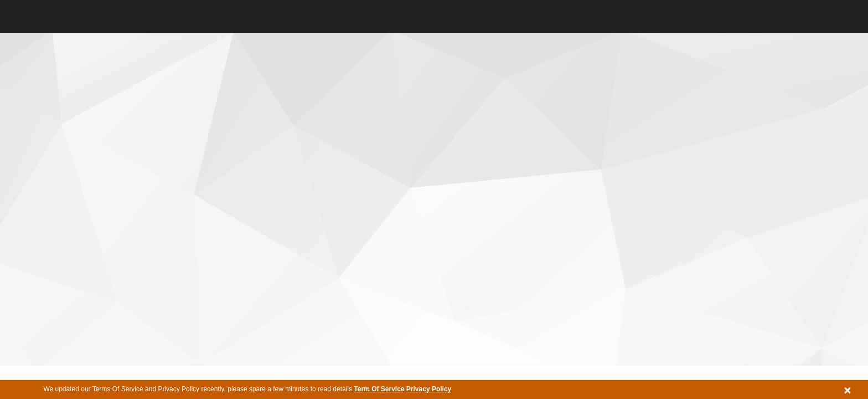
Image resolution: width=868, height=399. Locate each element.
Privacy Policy (429, 389)
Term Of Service (379, 389)
